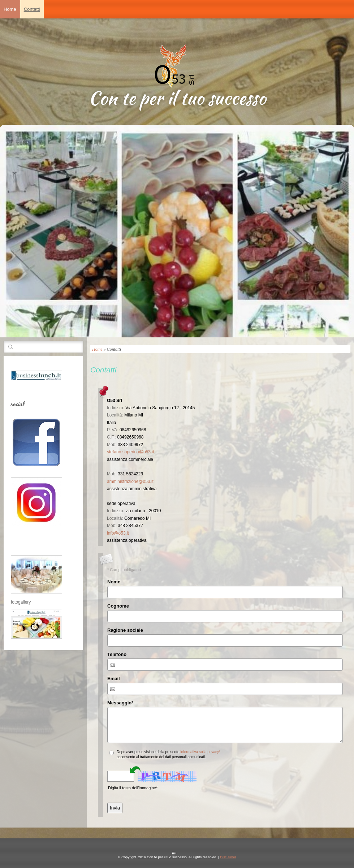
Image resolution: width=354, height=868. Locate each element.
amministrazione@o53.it (130, 481)
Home (10, 9)
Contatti (32, 9)
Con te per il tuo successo (177, 98)
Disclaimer (228, 857)
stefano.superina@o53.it (130, 452)
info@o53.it (118, 533)
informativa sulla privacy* (200, 752)
